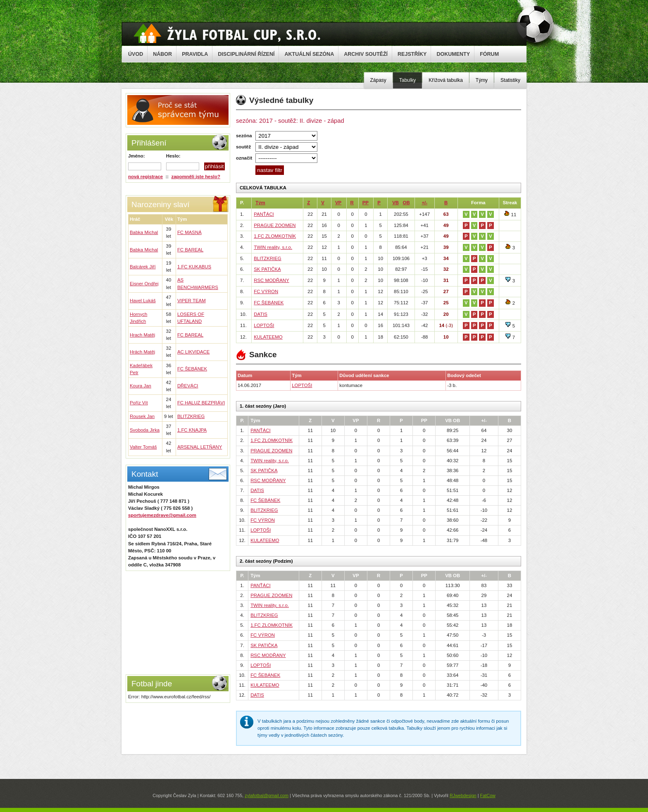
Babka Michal (144, 232)
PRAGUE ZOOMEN (275, 225)
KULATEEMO (268, 337)
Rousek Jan (142, 416)
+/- (424, 203)
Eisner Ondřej (144, 284)
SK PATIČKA (267, 269)
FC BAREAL (190, 250)
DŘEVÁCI (188, 386)
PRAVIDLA (195, 54)
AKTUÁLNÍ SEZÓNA (309, 54)
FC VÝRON (266, 291)
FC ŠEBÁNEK (192, 369)
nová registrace (145, 177)
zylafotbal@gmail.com (267, 795)
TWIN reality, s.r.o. (273, 247)
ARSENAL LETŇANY (200, 447)
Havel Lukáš (143, 301)
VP (338, 203)
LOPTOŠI (264, 325)
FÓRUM (489, 54)
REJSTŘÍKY (412, 54)
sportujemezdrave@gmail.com (162, 515)
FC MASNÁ (189, 232)
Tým (260, 203)
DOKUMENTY (453, 54)
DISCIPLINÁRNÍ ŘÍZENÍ (246, 54)
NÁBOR (162, 54)
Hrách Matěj (142, 352)
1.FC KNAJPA (192, 430)
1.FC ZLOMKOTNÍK (275, 236)
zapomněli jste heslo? (196, 177)
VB (395, 203)
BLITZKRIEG (191, 416)
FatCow (488, 795)
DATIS (261, 314)
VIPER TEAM (192, 301)
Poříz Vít (139, 403)
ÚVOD (136, 54)
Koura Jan (141, 386)
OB (406, 203)
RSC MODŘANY (271, 280)
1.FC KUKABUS (194, 267)
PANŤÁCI (264, 214)
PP (366, 203)
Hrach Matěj (142, 335)
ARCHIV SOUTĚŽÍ (366, 54)
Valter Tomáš (143, 447)
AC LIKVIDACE (194, 352)
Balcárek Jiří (143, 267)
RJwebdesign (463, 795)
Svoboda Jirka (145, 430)
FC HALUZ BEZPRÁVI (201, 403)
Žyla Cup (227, 33)
